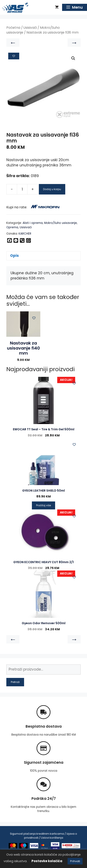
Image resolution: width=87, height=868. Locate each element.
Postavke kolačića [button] (47, 861)
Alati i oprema (33, 223)
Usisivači (30, 28)
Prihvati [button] (75, 861)
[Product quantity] (22, 189)
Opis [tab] (14, 256)
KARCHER (25, 234)
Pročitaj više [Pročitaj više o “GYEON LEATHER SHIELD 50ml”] (43, 505)
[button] (73, 58)
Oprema (12, 227)
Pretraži (15, 682)
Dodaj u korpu (52, 189)
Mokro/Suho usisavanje (60, 223)
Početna (13, 28)
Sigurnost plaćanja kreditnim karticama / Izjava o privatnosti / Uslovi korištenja (43, 836)
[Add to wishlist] (14, 56)
